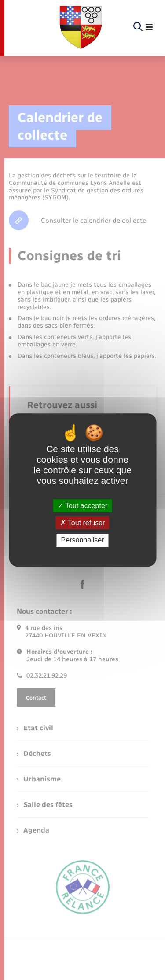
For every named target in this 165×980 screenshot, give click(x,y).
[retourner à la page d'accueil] (81, 27)
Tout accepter (82, 506)
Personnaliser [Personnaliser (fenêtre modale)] (83, 540)
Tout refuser (83, 523)
